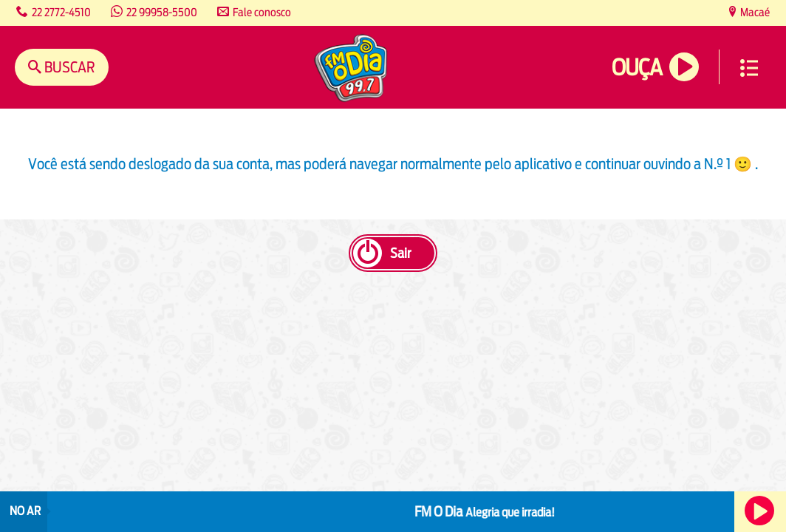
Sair (400, 253)
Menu (749, 68)
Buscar (68, 67)
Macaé (754, 12)
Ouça (637, 68)
